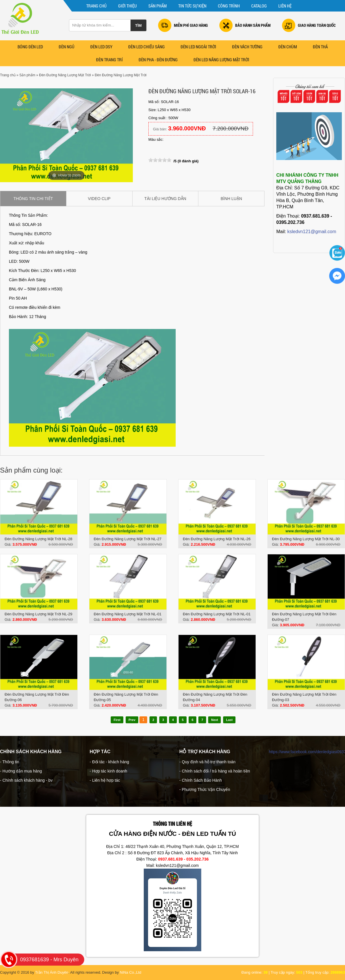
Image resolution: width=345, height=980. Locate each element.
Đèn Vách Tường (247, 47)
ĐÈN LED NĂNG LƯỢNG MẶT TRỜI (221, 60)
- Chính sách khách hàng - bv (26, 780)
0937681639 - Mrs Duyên (42, 960)
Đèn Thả (320, 47)
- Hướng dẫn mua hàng (21, 771)
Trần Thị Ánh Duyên (52, 972)
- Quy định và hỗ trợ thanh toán (207, 762)
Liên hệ (285, 6)
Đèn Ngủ (67, 47)
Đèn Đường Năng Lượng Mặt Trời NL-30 (306, 539)
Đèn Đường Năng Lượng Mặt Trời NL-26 (217, 539)
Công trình (229, 6)
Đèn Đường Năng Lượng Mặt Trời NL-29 (38, 614)
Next (214, 720)
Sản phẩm (158, 6)
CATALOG (259, 6)
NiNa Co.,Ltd (131, 972)
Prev (132, 720)
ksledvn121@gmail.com (312, 232)
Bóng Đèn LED (30, 47)
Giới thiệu (128, 6)
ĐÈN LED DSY (101, 47)
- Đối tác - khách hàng (109, 762)
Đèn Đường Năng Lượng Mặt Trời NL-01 (128, 614)
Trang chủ (96, 6)
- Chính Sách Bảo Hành (201, 780)
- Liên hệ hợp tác (105, 780)
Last (229, 720)
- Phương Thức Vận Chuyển (205, 789)
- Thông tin (10, 762)
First (117, 720)
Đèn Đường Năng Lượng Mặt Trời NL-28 (38, 539)
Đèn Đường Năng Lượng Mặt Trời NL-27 (128, 539)
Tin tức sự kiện (192, 6)
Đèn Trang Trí (109, 60)
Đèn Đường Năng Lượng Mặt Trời (65, 75)
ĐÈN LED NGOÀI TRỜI (198, 47)
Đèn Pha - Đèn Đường (158, 60)
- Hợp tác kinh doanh (108, 771)
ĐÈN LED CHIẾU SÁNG (146, 47)
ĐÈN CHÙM (288, 47)
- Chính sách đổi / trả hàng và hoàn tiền (215, 771)
